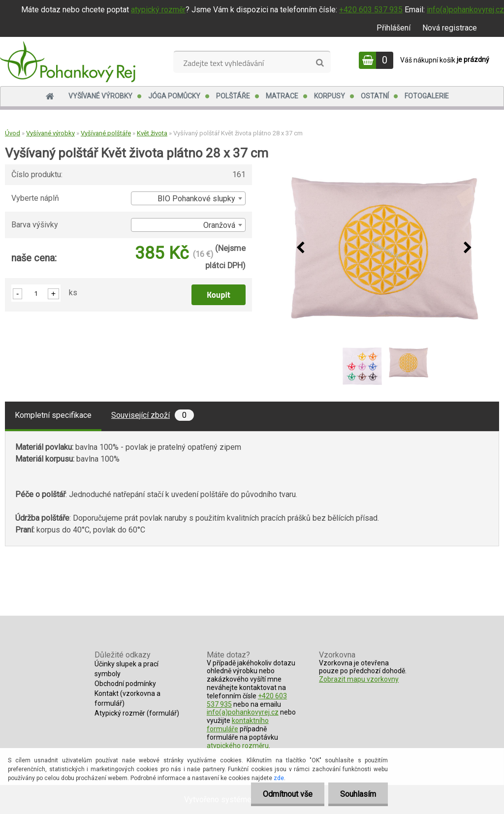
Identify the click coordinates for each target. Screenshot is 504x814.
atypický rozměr (158, 10)
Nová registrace (450, 28)
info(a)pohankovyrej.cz (465, 10)
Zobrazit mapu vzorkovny (359, 679)
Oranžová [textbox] (219, 225)
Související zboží (153, 415)
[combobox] (188, 198)
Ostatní (375, 96)
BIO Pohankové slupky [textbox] (196, 199)
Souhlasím (358, 794)
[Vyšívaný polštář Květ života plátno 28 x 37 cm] (384, 248)
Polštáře (233, 96)
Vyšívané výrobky (100, 96)
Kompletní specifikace (53, 415)
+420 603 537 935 (371, 10)
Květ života (152, 133)
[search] (320, 63)
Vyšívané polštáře (106, 133)
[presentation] (301, 248)
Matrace (282, 96)
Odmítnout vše (286, 794)
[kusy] (36, 293)
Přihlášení (394, 28)
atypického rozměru (238, 746)
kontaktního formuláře (238, 725)
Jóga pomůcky (174, 96)
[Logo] (68, 62)
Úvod (13, 133)
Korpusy (330, 96)
